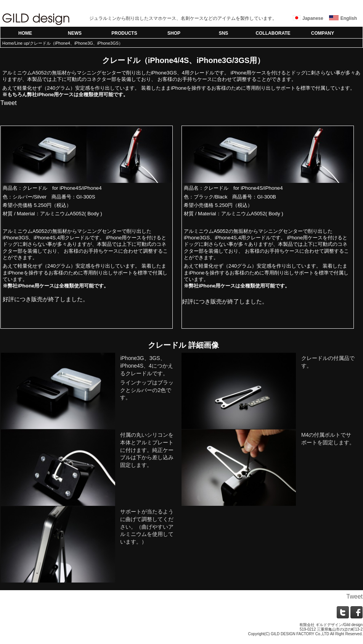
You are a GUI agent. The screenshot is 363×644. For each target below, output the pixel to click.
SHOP (174, 33)
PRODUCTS (124, 33)
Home (8, 43)
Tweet (9, 103)
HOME (25, 33)
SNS (224, 33)
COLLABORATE (273, 33)
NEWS (75, 33)
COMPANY (323, 33)
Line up (21, 43)
